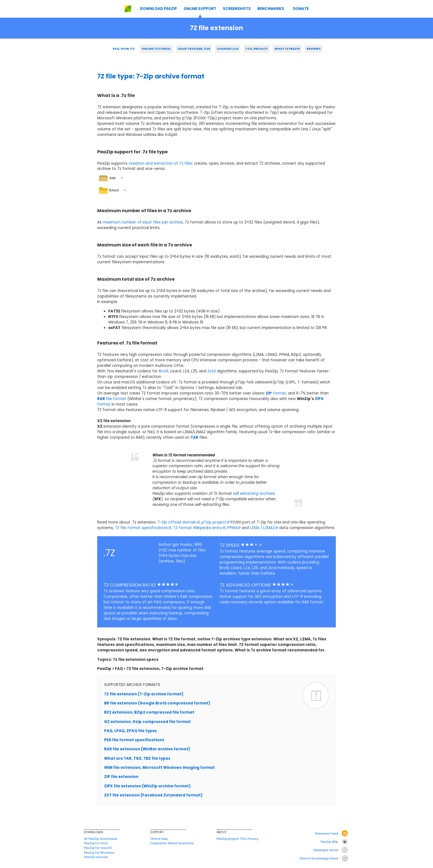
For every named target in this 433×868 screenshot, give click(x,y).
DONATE (301, 9)
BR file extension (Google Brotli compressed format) (157, 703)
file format (112, 399)
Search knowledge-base (319, 858)
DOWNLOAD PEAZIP (159, 9)
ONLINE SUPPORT (200, 9)
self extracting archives (254, 494)
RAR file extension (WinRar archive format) (147, 749)
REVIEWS (314, 49)
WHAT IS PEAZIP (287, 49)
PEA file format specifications (134, 740)
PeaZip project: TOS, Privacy (237, 839)
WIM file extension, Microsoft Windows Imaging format (159, 768)
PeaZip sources (96, 857)
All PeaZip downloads (101, 839)
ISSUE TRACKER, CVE (194, 49)
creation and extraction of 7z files (160, 163)
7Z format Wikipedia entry (199, 528)
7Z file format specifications (143, 528)
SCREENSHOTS (237, 9)
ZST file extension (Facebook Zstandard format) (153, 795)
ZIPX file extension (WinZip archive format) (147, 786)
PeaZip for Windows (99, 853)
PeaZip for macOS (98, 848)
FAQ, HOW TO (124, 49)
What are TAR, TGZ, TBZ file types (137, 758)
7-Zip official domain (179, 522)
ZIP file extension (121, 777)
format (276, 393)
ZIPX (319, 399)
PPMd (234, 528)
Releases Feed (327, 833)
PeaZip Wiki (329, 842)
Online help (159, 839)
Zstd (212, 371)
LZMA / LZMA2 (264, 528)
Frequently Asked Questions (172, 843)
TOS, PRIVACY (257, 49)
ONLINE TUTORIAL (156, 49)
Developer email (326, 850)
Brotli (163, 371)
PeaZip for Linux (96, 843)
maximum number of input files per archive (143, 222)
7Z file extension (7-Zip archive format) (144, 694)
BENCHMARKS (271, 9)
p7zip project (216, 522)
